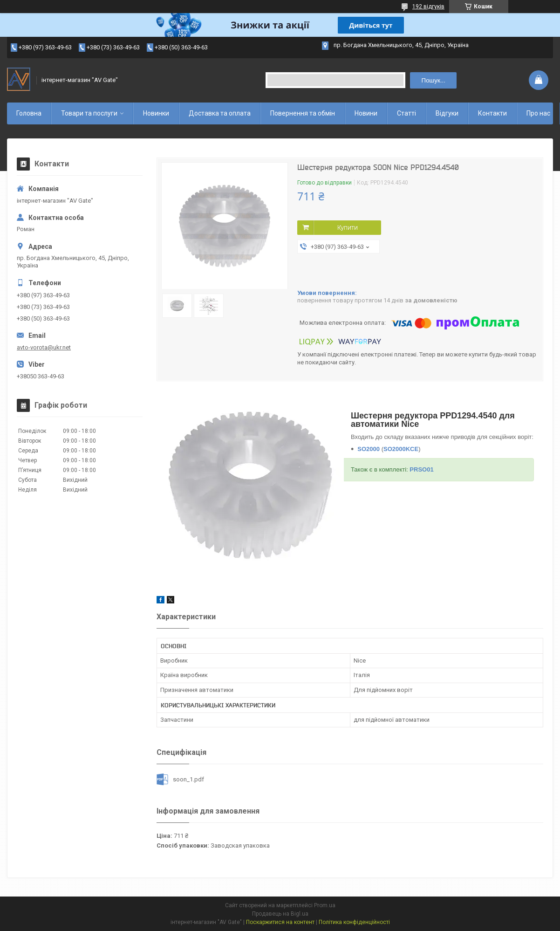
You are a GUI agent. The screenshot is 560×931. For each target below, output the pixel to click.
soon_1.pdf (188, 779)
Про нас (538, 113)
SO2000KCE (401, 449)
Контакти (492, 113)
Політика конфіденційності (354, 922)
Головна (29, 113)
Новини (366, 113)
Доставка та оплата (220, 113)
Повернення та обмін (303, 113)
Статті (406, 113)
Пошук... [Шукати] (434, 80)
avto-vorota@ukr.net (44, 347)
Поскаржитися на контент (280, 922)
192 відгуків (428, 7)
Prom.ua (325, 905)
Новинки (156, 113)
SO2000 (369, 449)
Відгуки (447, 113)
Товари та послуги (89, 113)
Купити (348, 227)
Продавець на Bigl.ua (280, 914)
